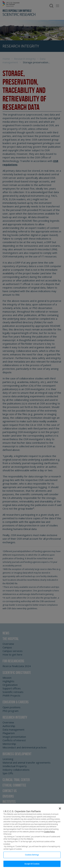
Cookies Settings (32, 857)
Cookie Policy (49, 834)
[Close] (60, 811)
